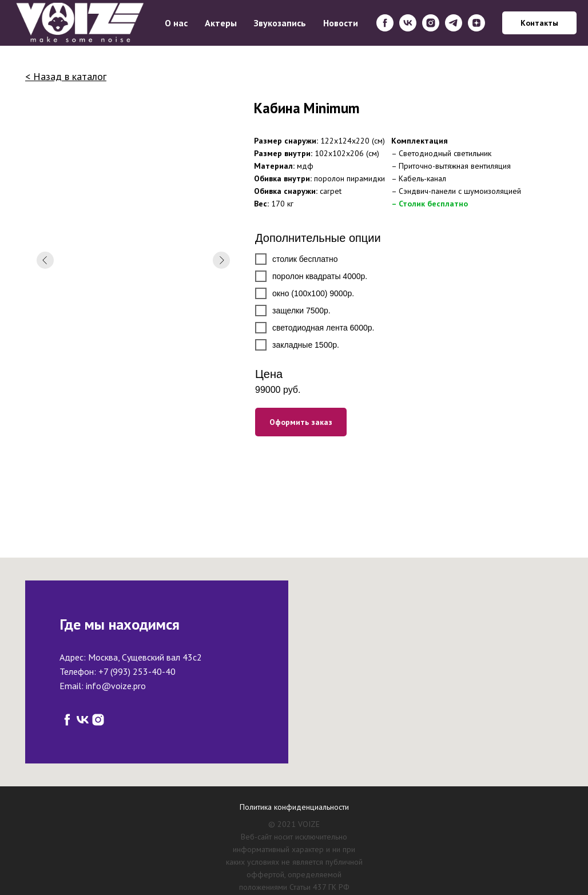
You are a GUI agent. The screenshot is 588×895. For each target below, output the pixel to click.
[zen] (476, 23)
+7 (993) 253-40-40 (137, 671)
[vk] (408, 23)
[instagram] (431, 23)
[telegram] (454, 23)
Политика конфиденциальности (294, 807)
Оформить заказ (301, 422)
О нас (176, 23)
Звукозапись (280, 23)
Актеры (221, 23)
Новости (341, 23)
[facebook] (385, 23)
